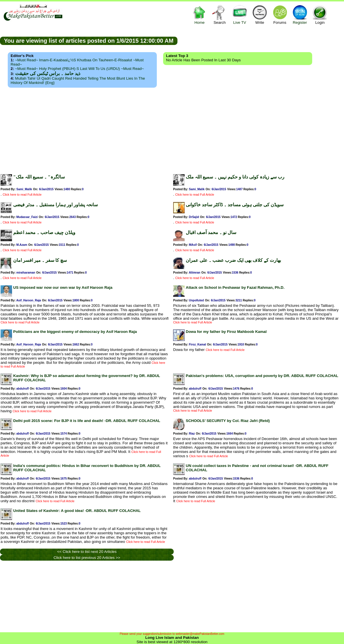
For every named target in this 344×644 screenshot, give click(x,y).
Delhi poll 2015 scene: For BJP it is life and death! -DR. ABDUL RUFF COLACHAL (87, 421)
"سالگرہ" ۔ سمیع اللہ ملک (39, 177)
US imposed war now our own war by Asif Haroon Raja (63, 287)
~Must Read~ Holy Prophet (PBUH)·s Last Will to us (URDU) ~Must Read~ (80, 69)
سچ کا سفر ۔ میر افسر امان (40, 260)
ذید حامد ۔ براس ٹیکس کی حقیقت (48, 73)
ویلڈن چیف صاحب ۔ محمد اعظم (44, 232)
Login (320, 14)
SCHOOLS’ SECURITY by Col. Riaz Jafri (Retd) (228, 421)
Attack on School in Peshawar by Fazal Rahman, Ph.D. (235, 287)
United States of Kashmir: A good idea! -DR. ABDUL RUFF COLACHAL (77, 511)
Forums (280, 14)
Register (300, 14)
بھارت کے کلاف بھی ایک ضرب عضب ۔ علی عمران (233, 260)
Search (220, 14)
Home (200, 14)
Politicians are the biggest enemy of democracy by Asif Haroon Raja (75, 332)
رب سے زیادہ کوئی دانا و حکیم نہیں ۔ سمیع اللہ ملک (235, 177)
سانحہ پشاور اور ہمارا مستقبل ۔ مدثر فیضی (55, 205)
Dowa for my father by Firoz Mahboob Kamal (226, 332)
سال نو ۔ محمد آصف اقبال (211, 232)
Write (260, 14)
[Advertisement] (172, 129)
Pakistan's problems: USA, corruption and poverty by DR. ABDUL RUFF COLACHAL (262, 376)
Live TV (240, 14)
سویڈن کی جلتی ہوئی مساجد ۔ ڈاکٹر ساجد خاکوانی (235, 205)
